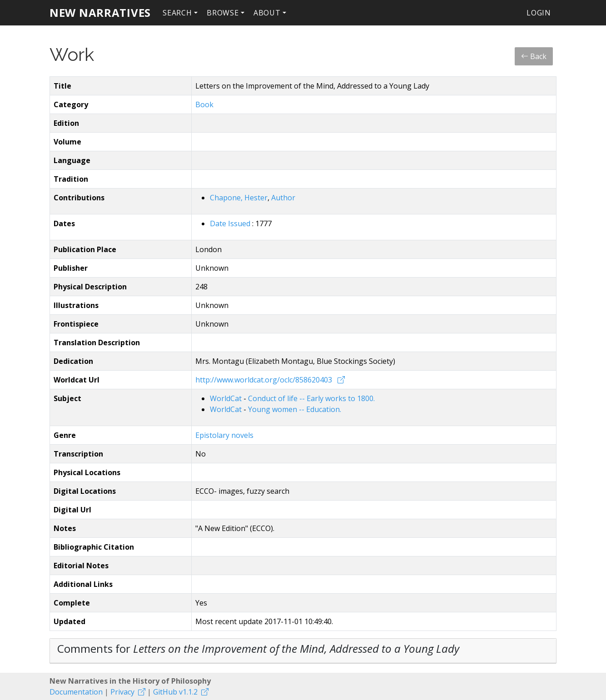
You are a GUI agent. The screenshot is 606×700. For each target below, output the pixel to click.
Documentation (76, 692)
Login (539, 13)
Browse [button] (223, 13)
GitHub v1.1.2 (175, 692)
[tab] (303, 651)
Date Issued (231, 223)
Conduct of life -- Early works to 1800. (311, 398)
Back (534, 56)
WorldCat (227, 398)
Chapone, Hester (239, 198)
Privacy (122, 692)
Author (283, 198)
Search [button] (177, 13)
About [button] (267, 13)
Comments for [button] (258, 648)
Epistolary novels (224, 435)
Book (204, 104)
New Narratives (100, 12)
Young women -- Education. (295, 409)
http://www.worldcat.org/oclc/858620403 (265, 380)
